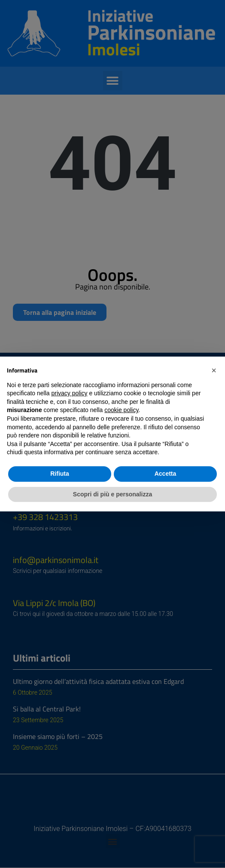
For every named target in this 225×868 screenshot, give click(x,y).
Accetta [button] (166, 474)
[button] (214, 370)
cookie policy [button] (121, 410)
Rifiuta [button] (60, 474)
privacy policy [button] (70, 393)
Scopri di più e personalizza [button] (112, 494)
